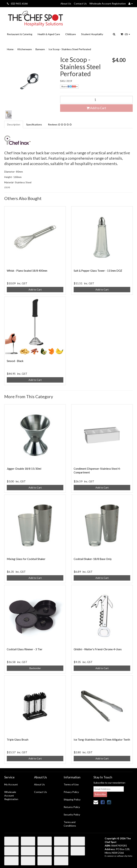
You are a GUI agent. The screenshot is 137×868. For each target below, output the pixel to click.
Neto (130, 856)
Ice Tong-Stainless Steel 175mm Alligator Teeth (102, 740)
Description (14, 124)
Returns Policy (72, 807)
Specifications (34, 124)
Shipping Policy (72, 799)
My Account (11, 784)
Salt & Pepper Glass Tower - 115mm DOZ (98, 271)
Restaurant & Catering (20, 34)
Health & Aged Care (49, 34)
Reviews (60, 124)
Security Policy (72, 815)
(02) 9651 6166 (17, 3)
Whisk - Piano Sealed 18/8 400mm (27, 271)
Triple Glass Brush (18, 740)
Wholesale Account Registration (108, 3)
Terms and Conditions (70, 824)
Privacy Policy (71, 792)
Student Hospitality (92, 34)
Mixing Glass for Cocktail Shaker (26, 559)
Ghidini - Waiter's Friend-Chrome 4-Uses (98, 649)
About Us (66, 3)
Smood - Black (15, 361)
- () (125, 34)
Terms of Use (71, 784)
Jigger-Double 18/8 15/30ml (24, 469)
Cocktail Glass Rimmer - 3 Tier (25, 649)
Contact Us (80, 3)
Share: (69, 86)
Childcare (71, 34)
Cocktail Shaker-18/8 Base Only (93, 559)
